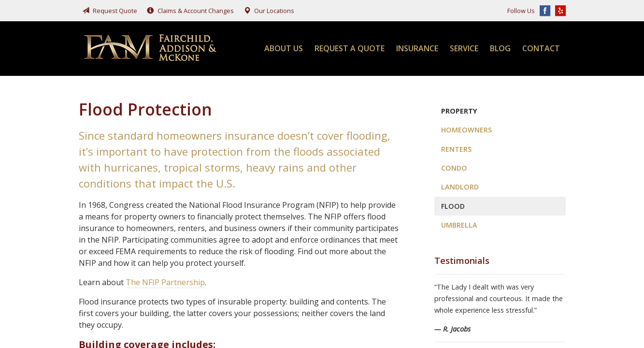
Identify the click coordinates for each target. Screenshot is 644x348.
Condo (454, 168)
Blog (500, 48)
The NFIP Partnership (165, 282)
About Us (284, 48)
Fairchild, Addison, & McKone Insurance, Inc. (151, 49)
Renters (456, 149)
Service (464, 48)
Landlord (460, 187)
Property (459, 111)
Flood (453, 206)
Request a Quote (350, 48)
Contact (541, 48)
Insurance (417, 48)
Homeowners (466, 130)
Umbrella (459, 225)
